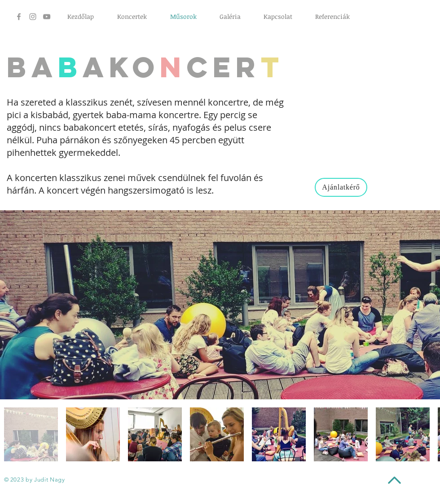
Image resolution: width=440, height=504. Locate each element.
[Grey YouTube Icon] (47, 17)
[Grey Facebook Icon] (19, 17)
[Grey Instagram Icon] (33, 17)
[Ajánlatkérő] (341, 187)
